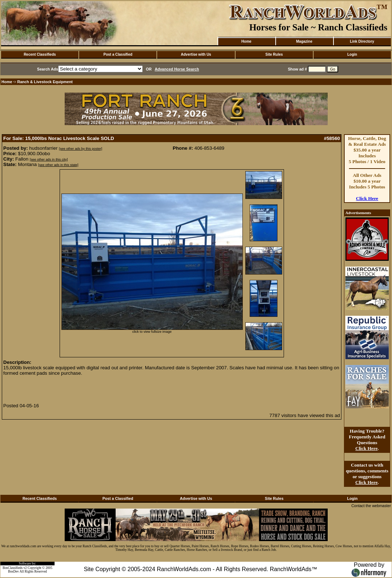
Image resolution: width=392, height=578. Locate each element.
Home (246, 41)
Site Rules (274, 54)
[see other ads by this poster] (81, 149)
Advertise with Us (196, 54)
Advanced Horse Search (177, 69)
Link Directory (362, 41)
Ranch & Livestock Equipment (45, 82)
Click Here (367, 198)
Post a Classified (118, 54)
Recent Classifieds (40, 54)
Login (352, 54)
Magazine (304, 41)
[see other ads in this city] (49, 160)
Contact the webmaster (371, 506)
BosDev (13, 571)
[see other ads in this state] (58, 165)
